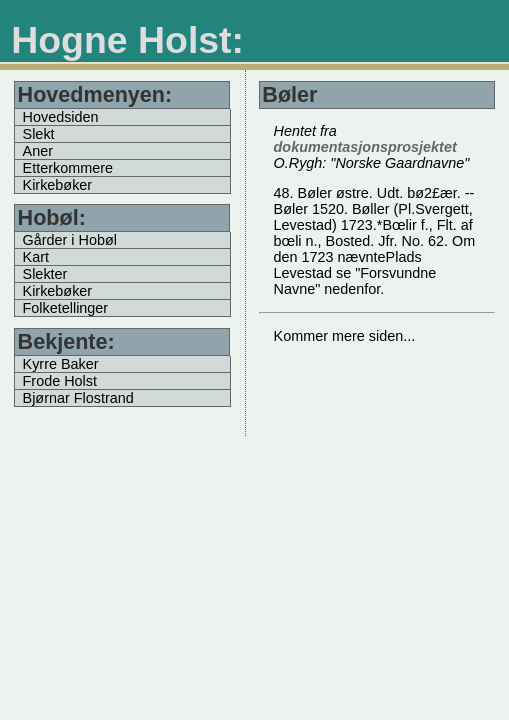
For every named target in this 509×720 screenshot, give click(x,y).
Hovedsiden (61, 117)
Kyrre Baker (61, 364)
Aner (38, 151)
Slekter (45, 274)
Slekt (39, 134)
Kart (36, 257)
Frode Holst (60, 381)
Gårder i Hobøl (70, 240)
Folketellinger (66, 308)
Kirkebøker (58, 185)
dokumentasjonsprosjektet (365, 147)
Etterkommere (68, 168)
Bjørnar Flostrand (78, 398)
